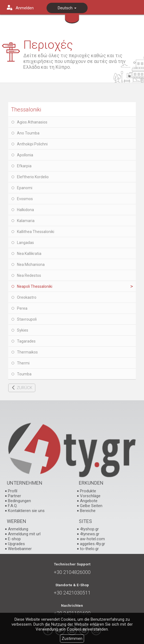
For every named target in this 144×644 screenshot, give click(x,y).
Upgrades (16, 544)
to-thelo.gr (89, 549)
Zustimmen (72, 639)
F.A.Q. (13, 506)
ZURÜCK (25, 388)
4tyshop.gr (89, 529)
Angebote (89, 501)
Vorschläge (90, 496)
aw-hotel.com (92, 539)
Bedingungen (19, 501)
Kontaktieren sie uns (26, 511)
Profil (13, 491)
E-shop (14, 539)
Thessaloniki (26, 110)
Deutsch (67, 8)
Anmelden (25, 8)
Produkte (88, 491)
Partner (15, 496)
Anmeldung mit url (24, 534)
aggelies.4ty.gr (93, 544)
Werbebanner (20, 549)
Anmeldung (18, 529)
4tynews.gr (90, 534)
